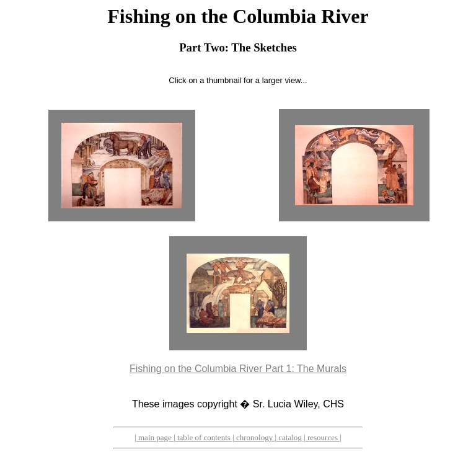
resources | (324, 437)
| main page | (155, 437)
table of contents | (205, 437)
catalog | (291, 437)
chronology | (255, 437)
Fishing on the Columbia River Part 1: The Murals (238, 369)
